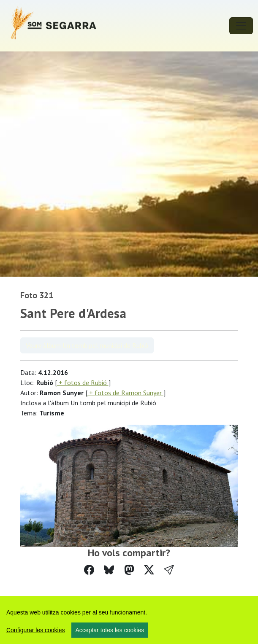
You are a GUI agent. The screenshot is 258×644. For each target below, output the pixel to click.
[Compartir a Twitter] (149, 570)
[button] (169, 570)
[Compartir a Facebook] (89, 570)
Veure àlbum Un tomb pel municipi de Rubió (87, 345)
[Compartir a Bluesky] (109, 570)
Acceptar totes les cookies (110, 630)
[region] (129, 620)
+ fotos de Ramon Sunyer (125, 393)
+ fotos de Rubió (83, 383)
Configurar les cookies (36, 630)
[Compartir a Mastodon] (129, 570)
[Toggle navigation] (241, 26)
